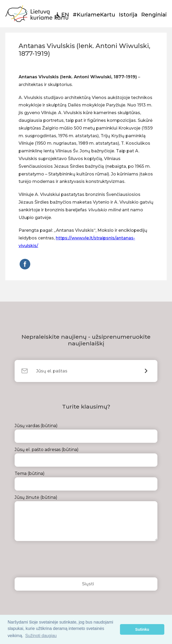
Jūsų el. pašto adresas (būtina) (86, 457)
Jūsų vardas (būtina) (86, 433)
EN (65, 15)
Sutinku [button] (142, 629)
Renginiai (154, 15)
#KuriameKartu (94, 15)
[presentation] (55, 561)
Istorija (128, 15)
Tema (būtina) (86, 481)
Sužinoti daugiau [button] (41, 636)
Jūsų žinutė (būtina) (86, 518)
